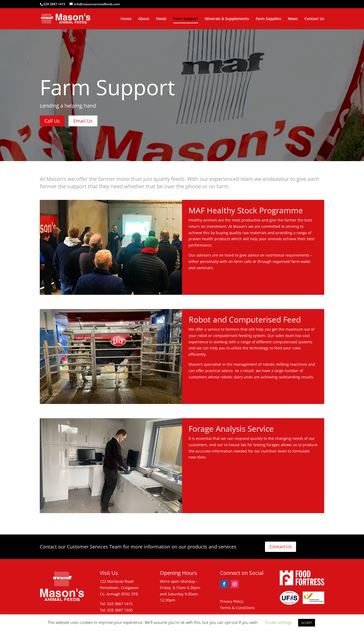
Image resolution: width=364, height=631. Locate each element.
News (293, 19)
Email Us (83, 121)
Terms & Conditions (237, 608)
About (144, 19)
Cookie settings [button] (278, 622)
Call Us (52, 121)
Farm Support (186, 19)
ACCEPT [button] (307, 623)
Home (126, 19)
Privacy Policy (232, 601)
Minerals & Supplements (227, 19)
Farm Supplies (268, 19)
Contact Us (314, 19)
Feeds (161, 19)
